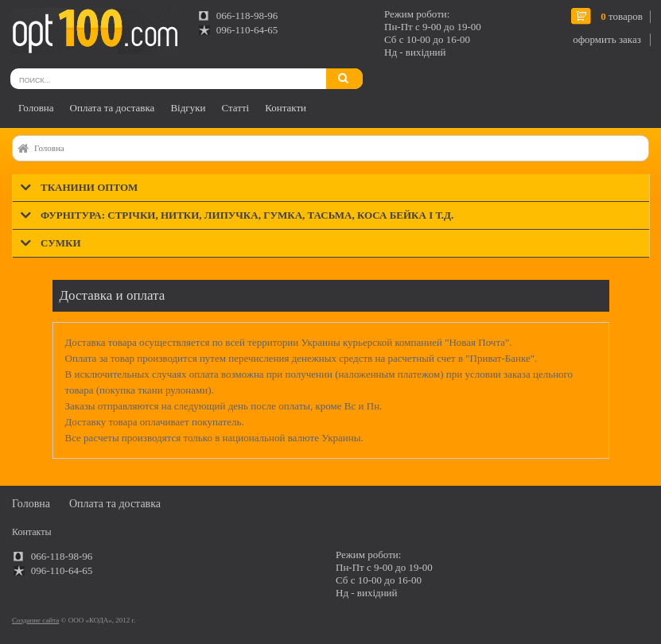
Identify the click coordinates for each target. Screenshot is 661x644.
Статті (235, 108)
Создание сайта (35, 620)
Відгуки (188, 108)
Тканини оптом (89, 187)
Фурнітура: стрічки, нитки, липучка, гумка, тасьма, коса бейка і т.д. (247, 215)
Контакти (286, 108)
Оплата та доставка (113, 108)
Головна (36, 108)
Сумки (61, 243)
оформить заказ (607, 39)
